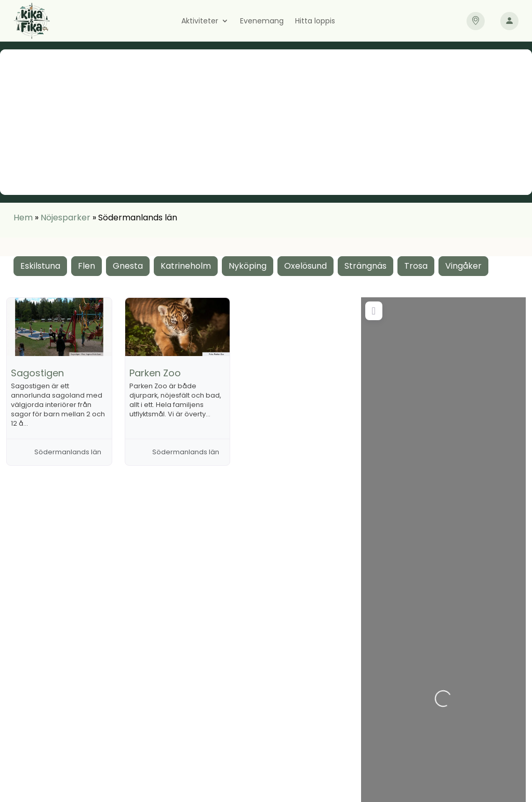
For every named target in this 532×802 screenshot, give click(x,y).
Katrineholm (186, 266)
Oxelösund (305, 266)
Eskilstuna (40, 266)
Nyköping (248, 266)
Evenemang (262, 22)
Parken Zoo (155, 373)
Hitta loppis (315, 22)
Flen (87, 266)
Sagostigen (37, 373)
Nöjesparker (65, 218)
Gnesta (128, 266)
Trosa (416, 266)
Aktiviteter (200, 22)
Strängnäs (365, 266)
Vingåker (463, 266)
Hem (23, 218)
